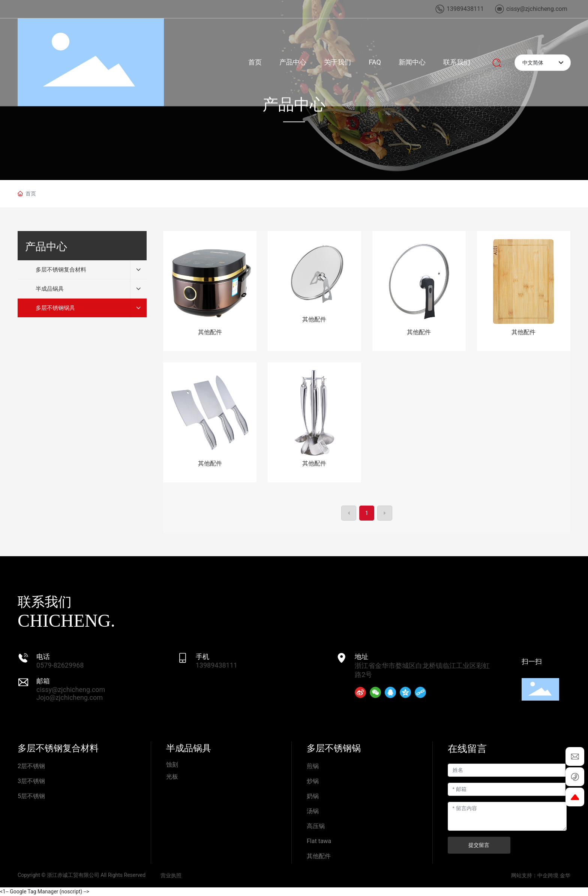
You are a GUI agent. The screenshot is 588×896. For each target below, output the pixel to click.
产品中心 (293, 62)
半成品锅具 (189, 748)
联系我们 (457, 62)
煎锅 (313, 766)
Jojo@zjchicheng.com (70, 697)
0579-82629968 (60, 665)
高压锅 (316, 826)
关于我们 (337, 62)
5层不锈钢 (31, 796)
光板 (172, 777)
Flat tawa (319, 841)
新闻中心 (412, 62)
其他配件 (210, 332)
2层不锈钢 (31, 766)
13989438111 (217, 665)
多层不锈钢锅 (334, 748)
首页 (255, 62)
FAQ (375, 62)
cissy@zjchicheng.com (71, 690)
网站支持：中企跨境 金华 (541, 875)
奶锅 (313, 796)
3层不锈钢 (31, 781)
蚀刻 (172, 765)
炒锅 (313, 781)
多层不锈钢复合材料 (58, 748)
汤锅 (313, 811)
